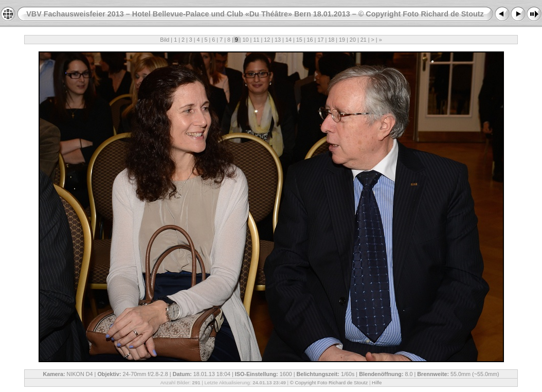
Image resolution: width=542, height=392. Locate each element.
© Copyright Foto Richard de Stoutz (329, 382)
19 (342, 40)
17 (320, 40)
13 (278, 40)
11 (256, 40)
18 (331, 40)
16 (310, 40)
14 (288, 40)
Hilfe (377, 382)
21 (364, 40)
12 (267, 40)
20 (353, 40)
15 (299, 40)
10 (246, 40)
